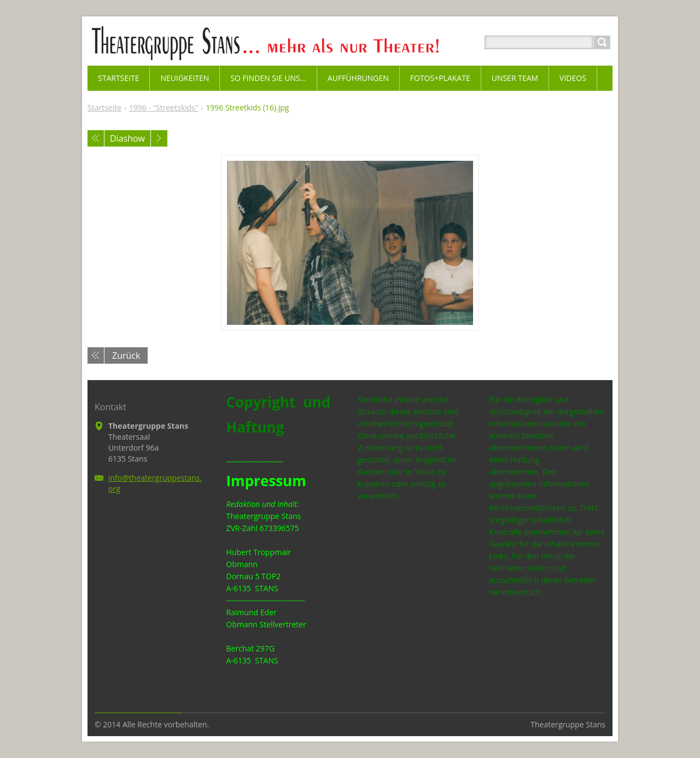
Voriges (96, 138)
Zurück (126, 355)
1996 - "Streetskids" (164, 107)
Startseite (104, 107)
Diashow (127, 138)
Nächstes (159, 138)
